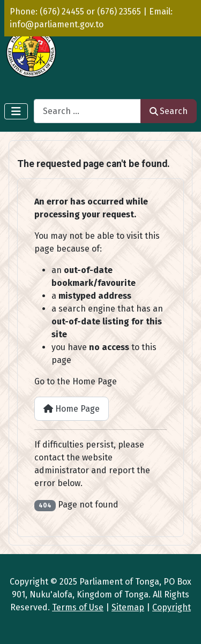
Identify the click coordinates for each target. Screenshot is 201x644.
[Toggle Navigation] (16, 111)
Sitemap (128, 607)
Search (169, 111)
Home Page (72, 409)
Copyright (172, 607)
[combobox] (87, 111)
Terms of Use (78, 607)
